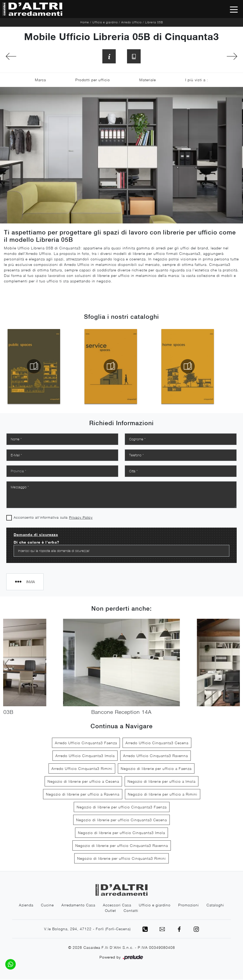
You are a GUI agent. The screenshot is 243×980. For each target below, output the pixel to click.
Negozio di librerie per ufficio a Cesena (83, 782)
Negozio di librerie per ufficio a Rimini (163, 795)
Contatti (131, 911)
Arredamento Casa (78, 905)
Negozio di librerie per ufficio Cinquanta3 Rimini (121, 859)
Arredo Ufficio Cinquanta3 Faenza (86, 743)
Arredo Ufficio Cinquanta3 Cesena (157, 743)
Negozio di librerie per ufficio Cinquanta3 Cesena (121, 820)
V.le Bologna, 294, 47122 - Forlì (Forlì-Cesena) (87, 929)
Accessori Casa (117, 905)
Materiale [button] (148, 81)
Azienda (26, 905)
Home (85, 22)
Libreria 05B (154, 22)
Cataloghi (215, 905)
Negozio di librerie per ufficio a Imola (162, 782)
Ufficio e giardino (105, 22)
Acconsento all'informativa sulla (53, 518)
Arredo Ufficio (131, 22)
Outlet (110, 911)
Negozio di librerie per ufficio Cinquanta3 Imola (121, 833)
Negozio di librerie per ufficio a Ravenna (83, 795)
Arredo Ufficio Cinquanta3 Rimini (82, 769)
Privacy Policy (81, 518)
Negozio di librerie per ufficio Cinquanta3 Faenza (122, 807)
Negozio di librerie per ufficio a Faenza (156, 769)
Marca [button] (40, 81)
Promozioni (189, 905)
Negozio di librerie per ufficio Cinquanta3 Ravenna (122, 846)
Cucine (47, 905)
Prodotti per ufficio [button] (93, 81)
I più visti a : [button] (197, 81)
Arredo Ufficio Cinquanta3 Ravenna (155, 756)
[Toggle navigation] (234, 9)
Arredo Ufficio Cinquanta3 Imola (85, 756)
